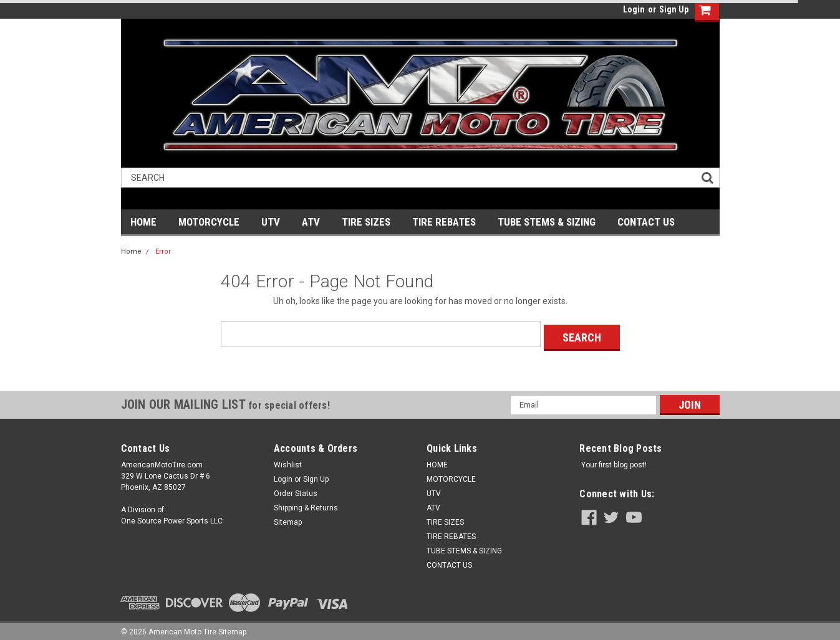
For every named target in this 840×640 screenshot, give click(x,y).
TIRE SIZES (366, 222)
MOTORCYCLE (209, 222)
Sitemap (288, 518)
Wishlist (288, 461)
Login (634, 9)
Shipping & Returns (306, 504)
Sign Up (674, 9)
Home (131, 251)
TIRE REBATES (444, 222)
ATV (311, 222)
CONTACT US (646, 222)
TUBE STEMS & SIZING (547, 222)
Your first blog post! (614, 461)
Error (163, 251)
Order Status (296, 490)
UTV (271, 222)
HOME (143, 222)
